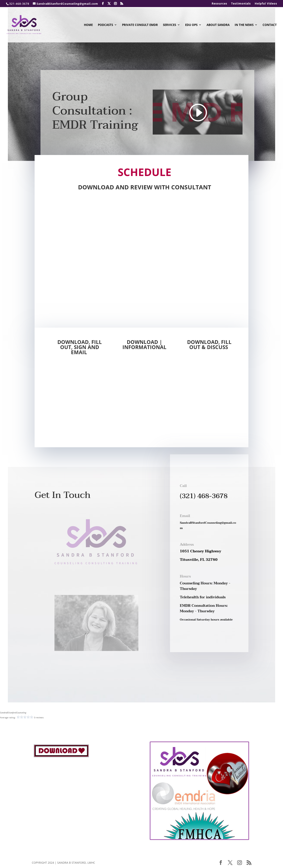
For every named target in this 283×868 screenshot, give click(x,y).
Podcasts (105, 25)
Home (88, 25)
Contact (270, 25)
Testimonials (241, 4)
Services (170, 25)
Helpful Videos (266, 4)
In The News (244, 25)
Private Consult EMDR (140, 25)
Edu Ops (191, 25)
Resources (219, 4)
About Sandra (218, 25)
